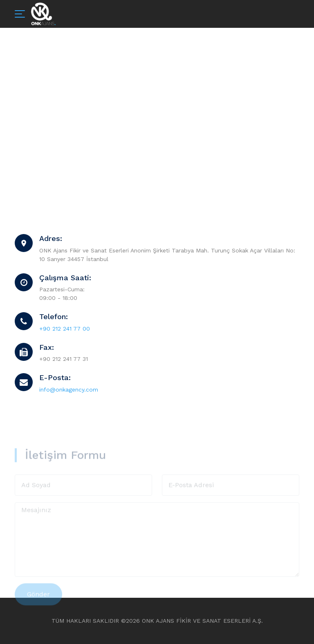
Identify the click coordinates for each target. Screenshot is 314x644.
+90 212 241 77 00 (65, 329)
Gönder (38, 604)
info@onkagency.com (69, 390)
